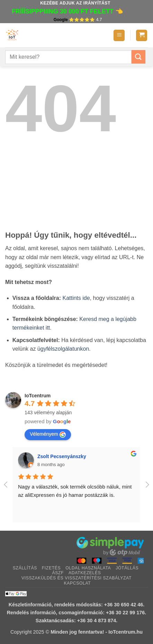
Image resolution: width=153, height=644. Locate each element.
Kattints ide (76, 298)
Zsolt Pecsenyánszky (62, 456)
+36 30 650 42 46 (124, 605)
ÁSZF (58, 573)
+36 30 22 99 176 (125, 613)
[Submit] (138, 57)
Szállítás (25, 568)
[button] (119, 35)
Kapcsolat (77, 583)
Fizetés (51, 568)
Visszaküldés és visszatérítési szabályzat (76, 578)
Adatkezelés (85, 573)
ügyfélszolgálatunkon (63, 349)
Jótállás (127, 568)
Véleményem (48, 434)
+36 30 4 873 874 (97, 621)
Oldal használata (88, 568)
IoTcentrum (38, 396)
